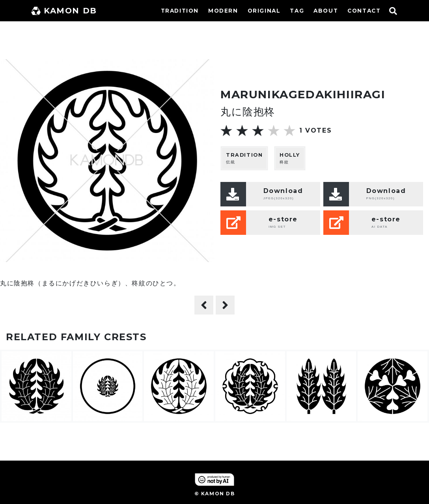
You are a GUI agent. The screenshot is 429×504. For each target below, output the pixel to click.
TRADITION (180, 11)
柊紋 (290, 158)
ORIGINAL (264, 11)
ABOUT (326, 11)
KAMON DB (64, 11)
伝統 (244, 158)
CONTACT (364, 11)
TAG (297, 11)
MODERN (223, 11)
